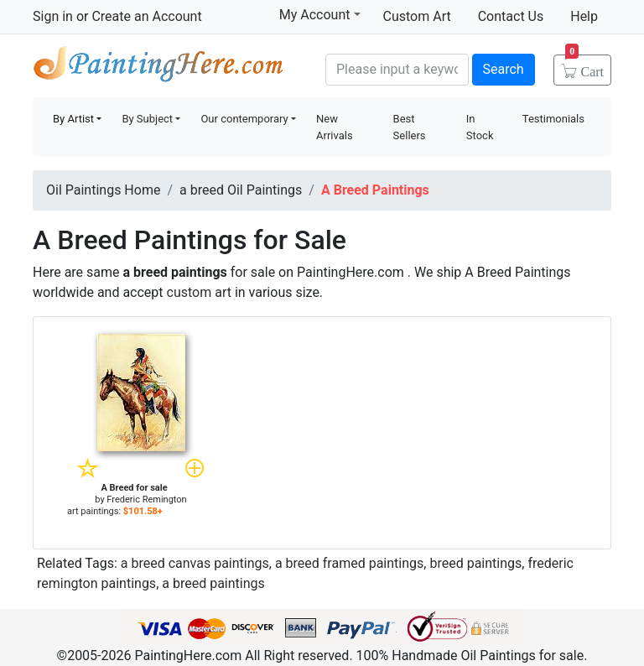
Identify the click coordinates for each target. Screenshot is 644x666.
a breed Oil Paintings (241, 190)
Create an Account (146, 16)
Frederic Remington (146, 499)
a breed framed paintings (349, 563)
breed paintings (475, 563)
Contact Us (511, 16)
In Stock (480, 127)
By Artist (73, 119)
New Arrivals (335, 127)
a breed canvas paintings (195, 563)
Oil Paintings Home (103, 190)
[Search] (397, 70)
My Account (320, 14)
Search (504, 69)
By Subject (147, 119)
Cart (584, 66)
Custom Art (417, 16)
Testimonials (553, 119)
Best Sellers (410, 127)
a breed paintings (213, 583)
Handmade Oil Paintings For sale (158, 68)
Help (584, 16)
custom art (199, 292)
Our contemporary (244, 119)
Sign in (53, 16)
